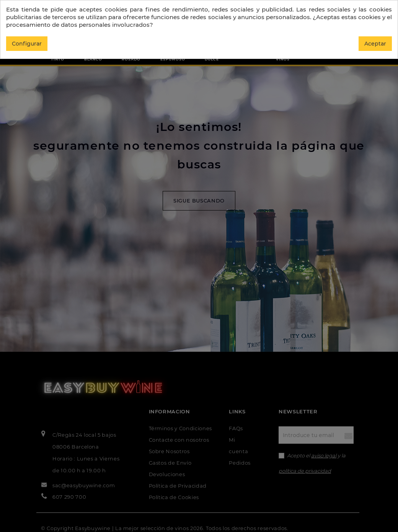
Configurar (27, 44)
